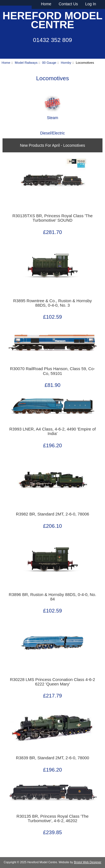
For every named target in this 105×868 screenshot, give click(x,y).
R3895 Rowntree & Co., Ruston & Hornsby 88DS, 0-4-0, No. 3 (53, 303)
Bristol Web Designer (88, 862)
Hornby (66, 62)
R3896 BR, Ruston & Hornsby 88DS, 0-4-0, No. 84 (52, 597)
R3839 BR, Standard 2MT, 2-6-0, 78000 (53, 758)
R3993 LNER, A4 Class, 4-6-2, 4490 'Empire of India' (53, 431)
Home (46, 4)
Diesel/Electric (52, 131)
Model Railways (26, 62)
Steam (53, 115)
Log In (91, 4)
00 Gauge (49, 62)
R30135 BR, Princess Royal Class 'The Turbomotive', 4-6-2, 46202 (53, 819)
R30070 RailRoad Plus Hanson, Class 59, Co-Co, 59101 (53, 371)
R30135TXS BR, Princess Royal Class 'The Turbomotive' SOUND (52, 218)
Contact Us (68, 4)
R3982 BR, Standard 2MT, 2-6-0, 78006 (53, 514)
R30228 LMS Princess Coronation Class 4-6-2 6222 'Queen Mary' (52, 682)
